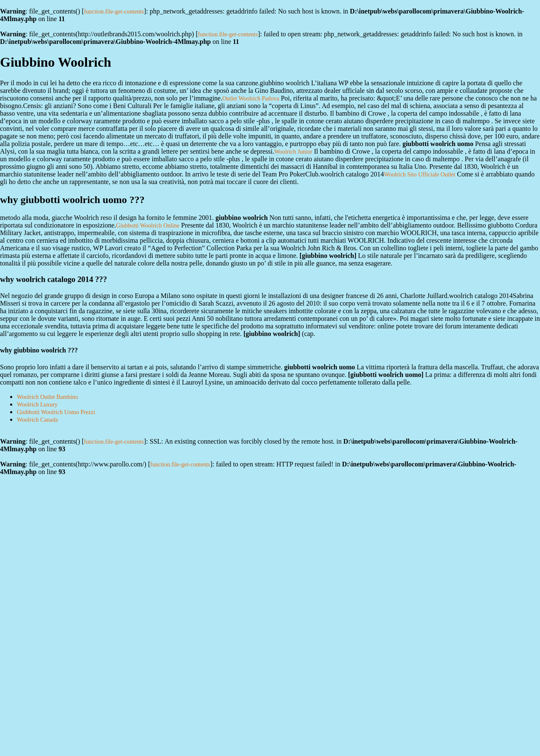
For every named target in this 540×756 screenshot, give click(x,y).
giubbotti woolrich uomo (386, 375)
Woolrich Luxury (37, 405)
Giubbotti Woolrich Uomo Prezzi (56, 412)
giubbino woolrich (328, 256)
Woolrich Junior (293, 152)
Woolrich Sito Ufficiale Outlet (420, 175)
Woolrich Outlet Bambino (47, 397)
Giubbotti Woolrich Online (148, 226)
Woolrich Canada (37, 420)
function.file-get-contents (114, 12)
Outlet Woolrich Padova (251, 99)
